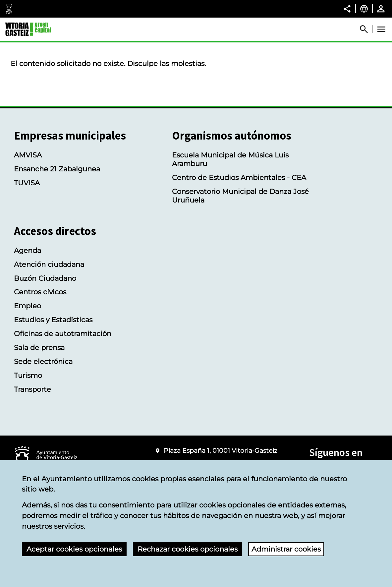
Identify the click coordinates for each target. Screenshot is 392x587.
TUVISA (27, 183)
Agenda (28, 250)
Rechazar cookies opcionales (188, 549)
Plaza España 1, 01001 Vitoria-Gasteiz (221, 451)
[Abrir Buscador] (367, 29)
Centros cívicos (40, 292)
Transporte (32, 389)
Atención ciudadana (49, 264)
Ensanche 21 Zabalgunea (57, 169)
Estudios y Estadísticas (53, 320)
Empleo (28, 306)
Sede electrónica (43, 361)
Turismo (28, 375)
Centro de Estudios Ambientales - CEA (239, 177)
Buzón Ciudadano (45, 278)
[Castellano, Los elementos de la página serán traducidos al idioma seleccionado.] (364, 9)
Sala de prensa (39, 347)
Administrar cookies (286, 549)
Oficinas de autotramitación (63, 333)
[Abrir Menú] (381, 29)
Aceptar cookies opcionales (74, 549)
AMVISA (28, 155)
